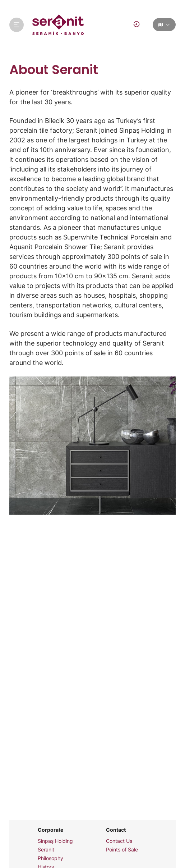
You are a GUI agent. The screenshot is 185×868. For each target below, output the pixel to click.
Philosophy (50, 858)
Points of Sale (122, 850)
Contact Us (119, 841)
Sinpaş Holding (55, 841)
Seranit (46, 850)
